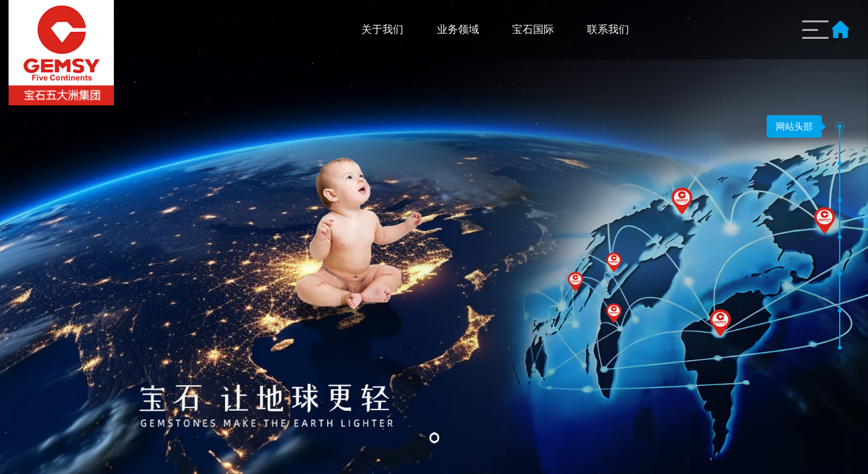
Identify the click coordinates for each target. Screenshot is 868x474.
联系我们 (608, 29)
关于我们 (382, 29)
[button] (840, 126)
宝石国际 (533, 29)
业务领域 (458, 29)
